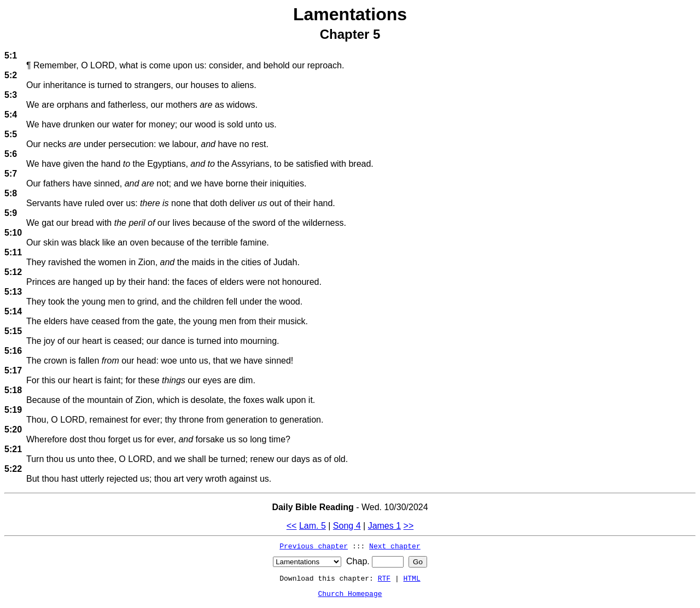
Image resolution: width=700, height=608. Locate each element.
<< (292, 526)
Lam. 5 (313, 526)
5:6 (11, 154)
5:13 (13, 292)
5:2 (11, 75)
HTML (412, 578)
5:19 (13, 410)
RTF (384, 578)
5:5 (11, 134)
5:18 (13, 390)
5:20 (13, 429)
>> (409, 526)
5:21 (13, 449)
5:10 (13, 233)
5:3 (11, 95)
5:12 (13, 272)
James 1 (384, 526)
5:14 (13, 311)
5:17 (13, 370)
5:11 (13, 252)
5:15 (13, 331)
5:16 (13, 351)
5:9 (11, 213)
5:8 (11, 193)
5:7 (11, 174)
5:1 (11, 55)
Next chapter (395, 546)
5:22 (13, 469)
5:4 (11, 115)
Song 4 (347, 526)
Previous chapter (314, 546)
